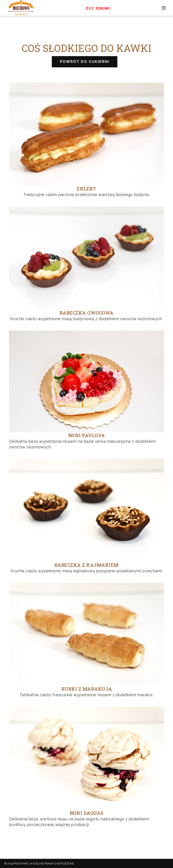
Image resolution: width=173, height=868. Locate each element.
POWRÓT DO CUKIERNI (85, 62)
